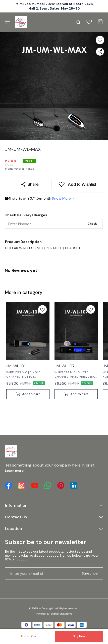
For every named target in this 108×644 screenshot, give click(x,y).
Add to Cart (29, 636)
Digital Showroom (61, 614)
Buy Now (79, 636)
